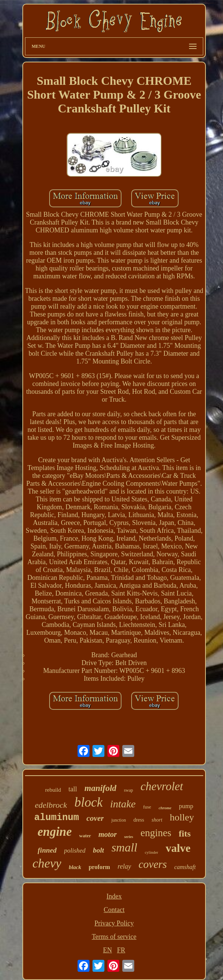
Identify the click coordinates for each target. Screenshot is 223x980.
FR (121, 950)
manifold (101, 788)
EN (107, 950)
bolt (98, 850)
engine (55, 832)
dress (139, 820)
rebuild (53, 790)
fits (185, 834)
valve (178, 848)
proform (99, 867)
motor (108, 834)
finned (47, 850)
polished (75, 851)
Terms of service (114, 937)
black (75, 867)
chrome (165, 808)
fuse (147, 807)
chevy (47, 863)
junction (118, 820)
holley (182, 817)
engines (156, 833)
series (129, 837)
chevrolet (162, 786)
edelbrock (51, 805)
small (124, 847)
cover (95, 818)
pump (186, 806)
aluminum (57, 818)
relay (124, 866)
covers (153, 864)
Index (114, 896)
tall (73, 789)
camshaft (185, 867)
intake (123, 804)
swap (128, 790)
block (89, 802)
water (85, 836)
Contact (114, 910)
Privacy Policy (114, 923)
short (157, 820)
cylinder (151, 852)
